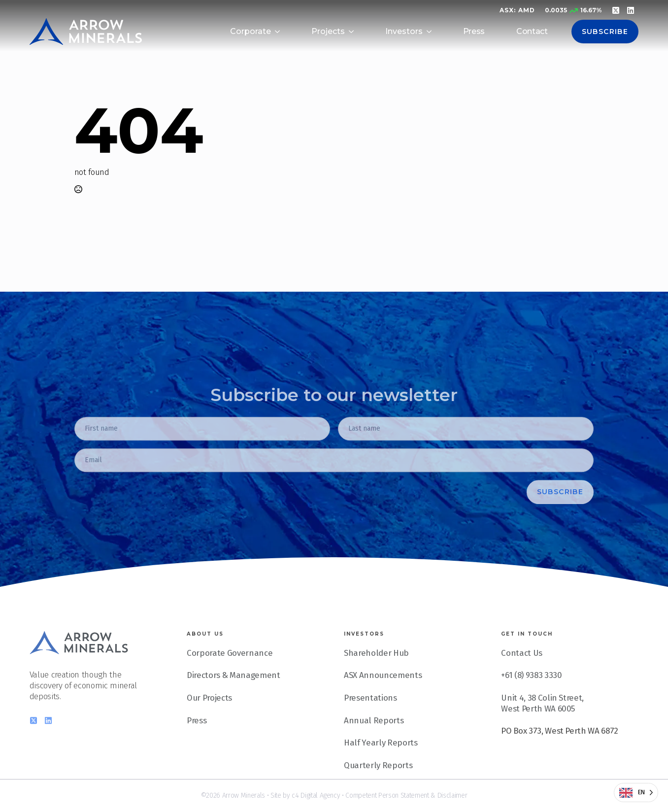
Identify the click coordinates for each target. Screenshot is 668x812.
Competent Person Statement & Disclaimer (406, 795)
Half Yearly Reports (381, 758)
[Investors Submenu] (433, 32)
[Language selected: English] (636, 793)
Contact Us (522, 668)
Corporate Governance (230, 668)
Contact (532, 31)
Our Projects (209, 713)
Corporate (250, 31)
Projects (328, 31)
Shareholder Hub (376, 668)
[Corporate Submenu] (281, 32)
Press (474, 31)
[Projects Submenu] (355, 32)
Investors (404, 31)
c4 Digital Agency (316, 795)
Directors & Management (234, 691)
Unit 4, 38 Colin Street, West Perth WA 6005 (542, 718)
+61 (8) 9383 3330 (531, 691)
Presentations (370, 713)
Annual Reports (374, 736)
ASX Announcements (383, 691)
